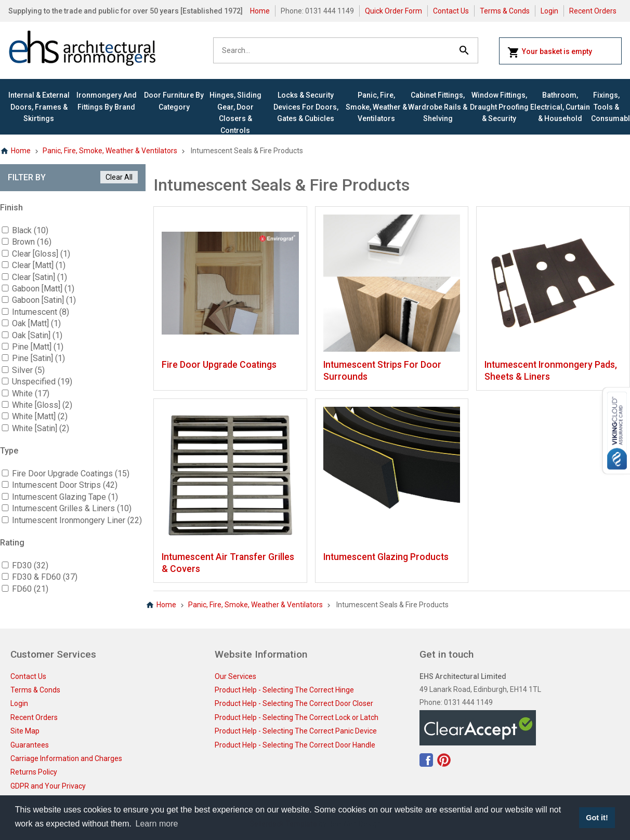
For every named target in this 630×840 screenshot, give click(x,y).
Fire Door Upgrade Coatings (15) (71, 474)
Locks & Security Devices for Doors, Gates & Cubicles (306, 107)
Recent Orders (593, 11)
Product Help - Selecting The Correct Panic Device (296, 731)
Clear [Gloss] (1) (41, 254)
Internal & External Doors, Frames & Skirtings (39, 107)
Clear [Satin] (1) (40, 277)
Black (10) (30, 230)
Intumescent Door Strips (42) (65, 485)
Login (549, 11)
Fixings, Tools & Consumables (606, 107)
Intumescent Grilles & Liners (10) (72, 508)
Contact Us (451, 11)
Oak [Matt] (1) (36, 323)
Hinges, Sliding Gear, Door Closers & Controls (235, 112)
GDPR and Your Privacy (48, 786)
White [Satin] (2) (41, 428)
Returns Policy (34, 772)
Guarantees (30, 745)
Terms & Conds (505, 11)
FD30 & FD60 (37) (45, 577)
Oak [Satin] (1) (37, 335)
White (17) (31, 394)
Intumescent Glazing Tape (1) (65, 497)
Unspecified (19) (42, 382)
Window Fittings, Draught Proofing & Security (499, 107)
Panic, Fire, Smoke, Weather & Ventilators (376, 107)
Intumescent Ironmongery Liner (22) (77, 520)
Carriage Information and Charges (66, 758)
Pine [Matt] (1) (38, 347)
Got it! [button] (597, 818)
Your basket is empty (550, 52)
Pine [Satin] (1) (38, 358)
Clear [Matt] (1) (39, 265)
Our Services (235, 676)
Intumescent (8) (41, 312)
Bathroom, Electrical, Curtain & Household (560, 107)
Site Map (25, 731)
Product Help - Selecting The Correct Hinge (284, 690)
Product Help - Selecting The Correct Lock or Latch (297, 717)
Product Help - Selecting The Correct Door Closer (294, 703)
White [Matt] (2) (40, 416)
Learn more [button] (157, 824)
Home (260, 11)
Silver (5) (28, 370)
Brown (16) (32, 242)
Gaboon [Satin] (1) (44, 300)
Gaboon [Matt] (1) (43, 289)
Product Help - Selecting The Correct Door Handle (295, 745)
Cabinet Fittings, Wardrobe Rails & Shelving (438, 107)
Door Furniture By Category (174, 101)
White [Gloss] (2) (42, 405)
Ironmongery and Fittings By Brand (107, 101)
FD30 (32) (30, 565)
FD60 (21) (30, 589)
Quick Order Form (393, 11)
